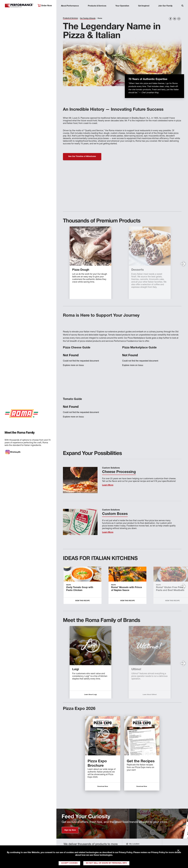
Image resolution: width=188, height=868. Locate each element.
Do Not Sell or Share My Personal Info (106, 863)
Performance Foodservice (19, 6)
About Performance (70, 6)
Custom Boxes (115, 514)
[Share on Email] (179, 19)
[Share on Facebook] (171, 19)
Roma (67, 669)
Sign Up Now (70, 830)
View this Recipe (82, 601)
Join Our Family (165, 6)
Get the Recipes (141, 761)
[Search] (182, 6)
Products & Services (97, 6)
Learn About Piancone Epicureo (140, 695)
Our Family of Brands (88, 18)
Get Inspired (144, 6)
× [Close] (178, 851)
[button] (183, 264)
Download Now (103, 787)
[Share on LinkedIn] (175, 19)
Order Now (45, 6)
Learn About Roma (81, 695)
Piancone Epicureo (135, 669)
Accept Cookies (69, 863)
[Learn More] (80, 480)
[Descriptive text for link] (103, 736)
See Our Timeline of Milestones (82, 157)
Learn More (108, 485)
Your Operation (122, 6)
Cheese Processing (119, 472)
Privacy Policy (125, 853)
